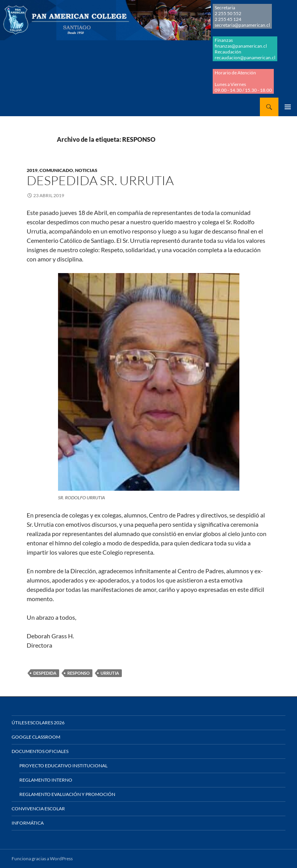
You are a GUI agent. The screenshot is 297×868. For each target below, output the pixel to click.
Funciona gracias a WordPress (42, 859)
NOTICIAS (86, 170)
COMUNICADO (56, 170)
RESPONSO (79, 673)
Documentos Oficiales (40, 751)
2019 (32, 170)
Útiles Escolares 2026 (38, 723)
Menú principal (288, 107)
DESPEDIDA (45, 673)
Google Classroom (36, 737)
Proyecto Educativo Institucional (63, 766)
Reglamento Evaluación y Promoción (67, 794)
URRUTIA (110, 673)
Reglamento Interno (46, 780)
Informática (28, 823)
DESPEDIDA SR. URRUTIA (100, 180)
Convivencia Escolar (38, 809)
